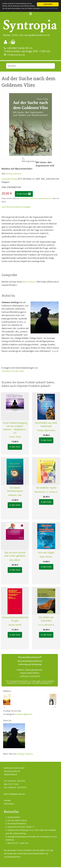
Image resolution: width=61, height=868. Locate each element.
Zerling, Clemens (14, 174)
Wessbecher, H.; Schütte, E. (46, 492)
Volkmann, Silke (15, 495)
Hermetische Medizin (17, 824)
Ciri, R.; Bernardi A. (46, 625)
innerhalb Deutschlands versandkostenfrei (36, 198)
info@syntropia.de (16, 55)
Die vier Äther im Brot (17, 820)
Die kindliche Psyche (46, 488)
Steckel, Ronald (15, 625)
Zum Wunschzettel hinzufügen (16, 207)
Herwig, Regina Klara (46, 430)
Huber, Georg (15, 437)
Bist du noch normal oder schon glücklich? (15, 554)
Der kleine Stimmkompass (15, 489)
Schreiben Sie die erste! (13, 371)
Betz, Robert (15, 560)
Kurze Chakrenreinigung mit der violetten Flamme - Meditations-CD (15, 428)
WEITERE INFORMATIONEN (49, 8)
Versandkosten (11, 854)
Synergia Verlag (9, 179)
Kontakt (7, 800)
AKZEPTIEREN (48, 4)
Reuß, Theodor (46, 557)
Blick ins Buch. (29, 282)
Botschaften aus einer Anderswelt (46, 424)
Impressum (9, 804)
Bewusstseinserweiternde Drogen (15, 619)
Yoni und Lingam (46, 552)
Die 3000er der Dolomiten (46, 619)
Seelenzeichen (14, 817)
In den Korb (24, 194)
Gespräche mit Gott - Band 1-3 (21, 827)
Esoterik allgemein (24, 714)
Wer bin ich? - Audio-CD (18, 843)
